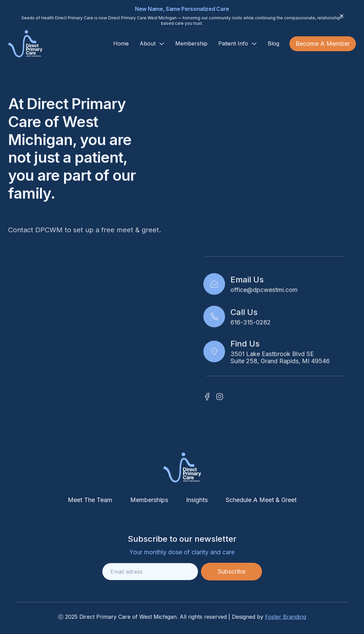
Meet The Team (90, 500)
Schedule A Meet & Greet (261, 500)
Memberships (149, 500)
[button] (152, 44)
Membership (191, 43)
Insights (197, 500)
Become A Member (323, 44)
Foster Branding (286, 617)
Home (121, 43)
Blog (274, 43)
